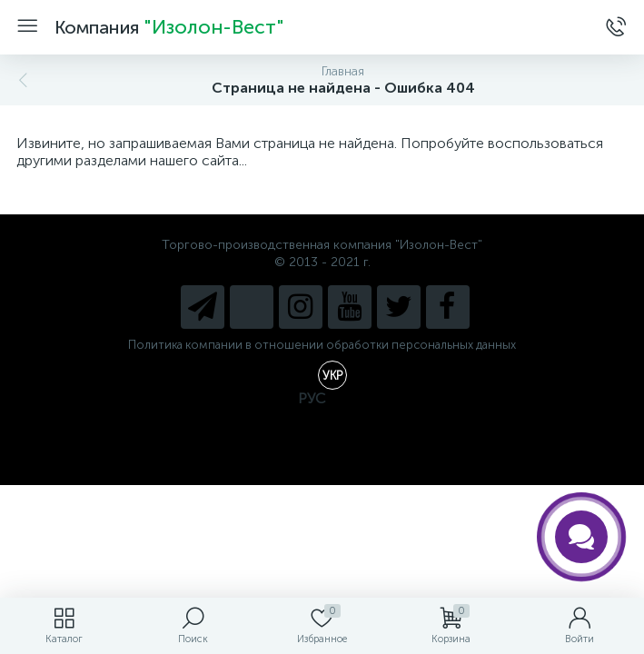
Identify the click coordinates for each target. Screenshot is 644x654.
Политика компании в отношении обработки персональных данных (322, 345)
